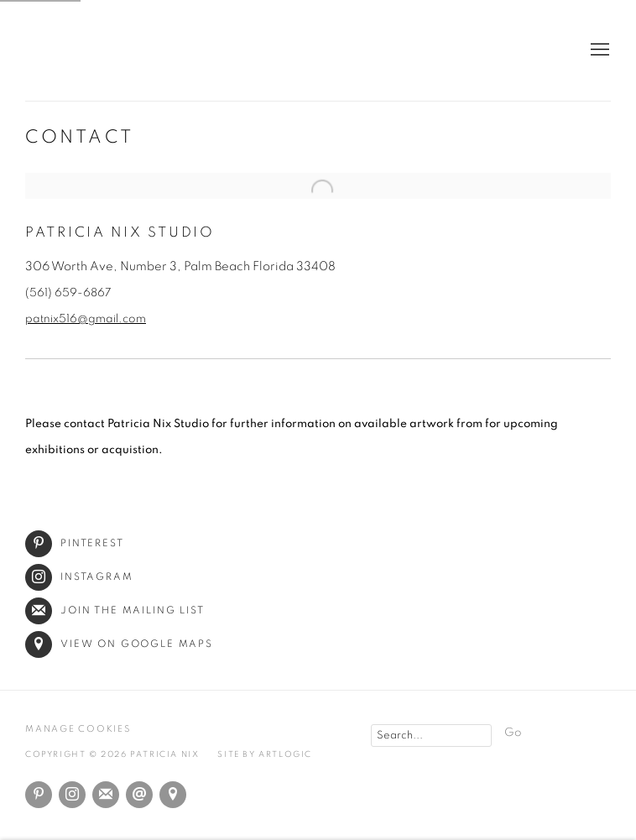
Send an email (139, 795)
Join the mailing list (115, 610)
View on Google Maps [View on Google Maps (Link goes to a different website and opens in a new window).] (119, 644)
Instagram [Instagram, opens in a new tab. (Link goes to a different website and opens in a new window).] (72, 795)
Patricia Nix (318, 50)
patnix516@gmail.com (86, 319)
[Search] (431, 736)
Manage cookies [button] (78, 729)
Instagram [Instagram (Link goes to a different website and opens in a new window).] (79, 577)
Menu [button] (598, 50)
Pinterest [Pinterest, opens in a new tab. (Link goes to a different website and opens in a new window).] (39, 795)
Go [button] (513, 733)
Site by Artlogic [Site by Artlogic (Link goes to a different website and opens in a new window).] (265, 754)
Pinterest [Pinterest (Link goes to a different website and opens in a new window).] (75, 543)
